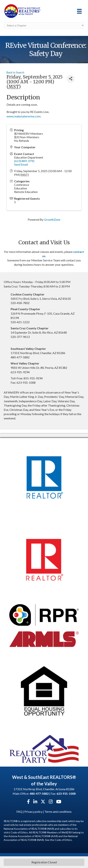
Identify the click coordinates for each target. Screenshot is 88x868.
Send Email (21, 164)
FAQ (19, 812)
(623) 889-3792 (24, 161)
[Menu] (79, 11)
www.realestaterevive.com (24, 116)
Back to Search (15, 72)
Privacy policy (33, 812)
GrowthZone (52, 219)
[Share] (71, 79)
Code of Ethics (63, 840)
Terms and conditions (58, 812)
